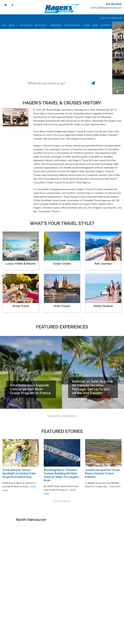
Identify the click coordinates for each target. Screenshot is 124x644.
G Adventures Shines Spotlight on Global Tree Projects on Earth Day (19, 473)
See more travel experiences (62, 416)
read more (115, 486)
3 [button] (118, 93)
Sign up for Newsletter (112, 18)
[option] (118, 58)
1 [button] (116, 88)
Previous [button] (7, 369)
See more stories (62, 501)
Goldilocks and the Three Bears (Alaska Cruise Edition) (102, 473)
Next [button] (117, 369)
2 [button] (121, 88)
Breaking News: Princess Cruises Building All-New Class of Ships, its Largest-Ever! (62, 475)
